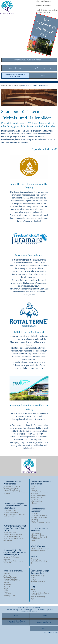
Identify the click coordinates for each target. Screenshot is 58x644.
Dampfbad (34, 494)
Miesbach (7, 583)
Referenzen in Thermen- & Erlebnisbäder (39, 538)
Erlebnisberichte (36, 533)
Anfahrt (55, 10)
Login (32, 599)
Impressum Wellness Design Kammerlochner (40, 594)
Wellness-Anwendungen (11, 488)
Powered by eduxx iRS (51, 633)
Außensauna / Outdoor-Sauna (13, 561)
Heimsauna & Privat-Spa (11, 533)
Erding (6, 588)
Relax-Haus (7, 563)
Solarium (34, 503)
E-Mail (38, 10)
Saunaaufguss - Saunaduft (39, 517)
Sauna (33, 486)
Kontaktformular (46, 10)
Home (33, 590)
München (7, 574)
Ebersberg (7, 586)
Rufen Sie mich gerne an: (43, 1)
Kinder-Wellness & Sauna (12, 490)
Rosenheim (7, 585)
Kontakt (33, 579)
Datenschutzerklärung (38, 597)
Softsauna (34, 490)
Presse (33, 541)
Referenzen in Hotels (37, 535)
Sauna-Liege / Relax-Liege (39, 515)
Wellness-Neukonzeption (12, 486)
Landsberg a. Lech (9, 596)
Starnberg (7, 575)
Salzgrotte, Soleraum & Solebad (14, 538)
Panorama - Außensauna (11, 557)
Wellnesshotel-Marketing (39, 561)
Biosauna (34, 488)
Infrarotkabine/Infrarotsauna (40, 492)
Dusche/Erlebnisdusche (38, 496)
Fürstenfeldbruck (9, 594)
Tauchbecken (35, 499)
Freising (6, 590)
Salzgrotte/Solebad (37, 501)
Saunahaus (7, 559)
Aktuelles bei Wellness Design (40, 549)
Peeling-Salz (34, 521)
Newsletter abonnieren (43, 12)
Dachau (6, 592)
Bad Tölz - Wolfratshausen (12, 581)
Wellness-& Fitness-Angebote (13, 535)
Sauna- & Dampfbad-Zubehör (40, 523)
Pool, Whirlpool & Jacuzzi (12, 537)
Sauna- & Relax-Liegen (11, 512)
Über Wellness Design (38, 576)
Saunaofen (34, 514)
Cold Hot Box (8, 540)
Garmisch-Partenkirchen (11, 579)
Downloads (34, 559)
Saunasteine (34, 519)
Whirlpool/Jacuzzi (36, 498)
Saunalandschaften (10, 511)
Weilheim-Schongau (10, 577)
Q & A (32, 563)
